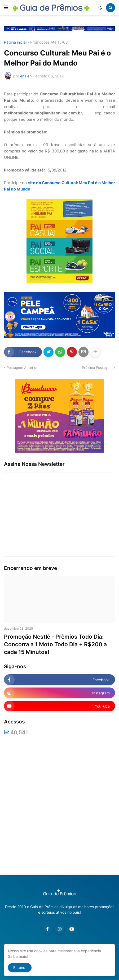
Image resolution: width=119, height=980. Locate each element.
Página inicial (15, 42)
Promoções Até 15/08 (49, 42)
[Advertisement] (59, 805)
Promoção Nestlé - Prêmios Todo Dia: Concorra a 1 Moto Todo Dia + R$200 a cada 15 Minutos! (55, 644)
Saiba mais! (18, 956)
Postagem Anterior (22, 368)
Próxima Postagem (97, 368)
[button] (6, 8)
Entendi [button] (20, 967)
